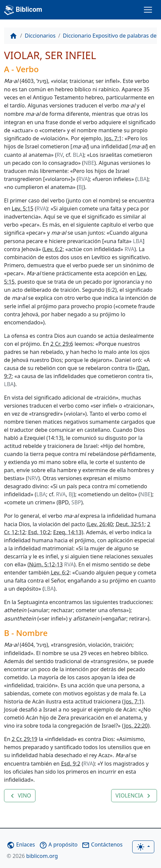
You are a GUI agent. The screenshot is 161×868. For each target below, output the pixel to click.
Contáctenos (102, 844)
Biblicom (23, 10)
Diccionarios (40, 36)
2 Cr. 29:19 (25, 739)
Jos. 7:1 (113, 138)
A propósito (58, 844)
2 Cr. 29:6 (62, 344)
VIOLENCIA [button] (134, 796)
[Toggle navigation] (148, 10)
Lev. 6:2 (53, 249)
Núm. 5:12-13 (46, 564)
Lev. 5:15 (23, 209)
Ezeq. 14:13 (67, 532)
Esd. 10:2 (39, 532)
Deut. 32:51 (130, 524)
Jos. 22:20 (136, 726)
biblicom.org (32, 856)
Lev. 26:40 (100, 524)
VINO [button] (20, 796)
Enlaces (21, 844)
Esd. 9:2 (70, 764)
